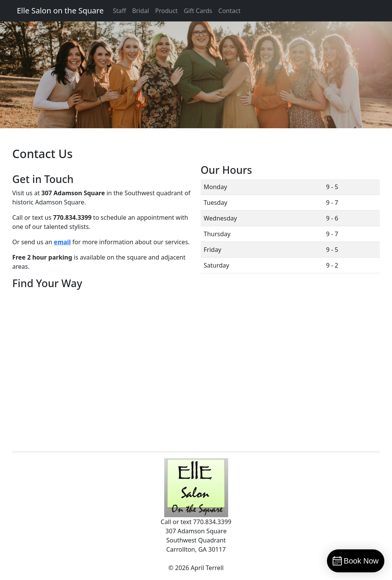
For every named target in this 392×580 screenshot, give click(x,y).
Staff (120, 11)
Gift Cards (198, 11)
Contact (229, 11)
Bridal (140, 11)
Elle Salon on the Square (60, 11)
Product (166, 11)
